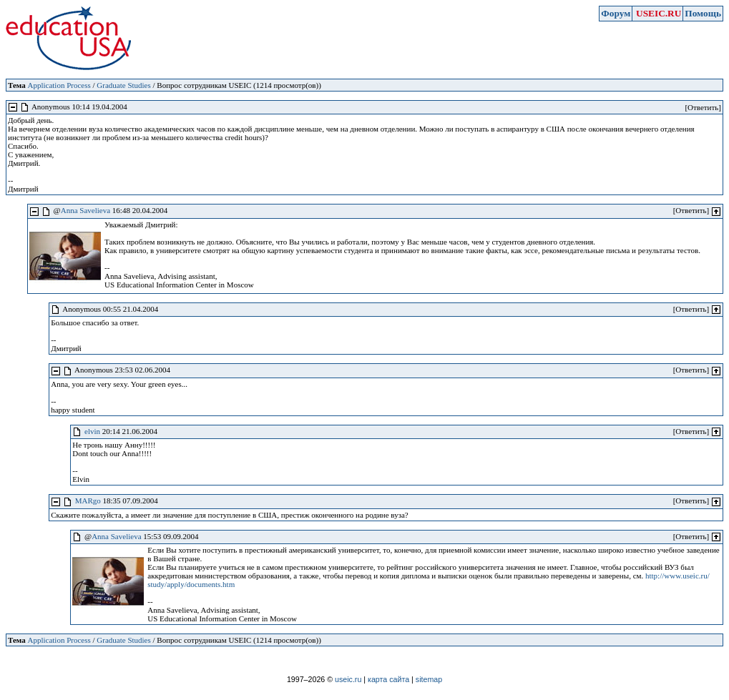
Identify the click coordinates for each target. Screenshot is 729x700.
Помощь (703, 13)
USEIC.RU (659, 13)
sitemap (429, 679)
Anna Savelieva (85, 210)
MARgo (88, 501)
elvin (92, 431)
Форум (616, 13)
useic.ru (348, 679)
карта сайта (388, 679)
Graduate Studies (123, 85)
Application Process (59, 85)
